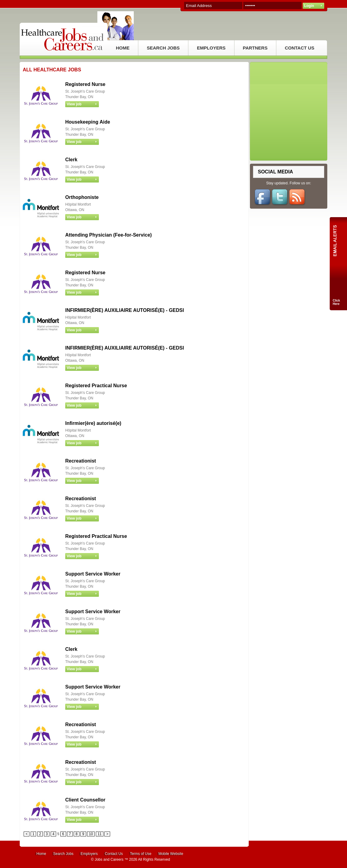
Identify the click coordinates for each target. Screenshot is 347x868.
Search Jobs (63, 854)
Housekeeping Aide (88, 122)
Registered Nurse (85, 84)
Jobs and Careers (109, 859)
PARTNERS (255, 48)
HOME (123, 48)
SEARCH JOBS (163, 48)
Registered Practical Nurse (96, 386)
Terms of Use (141, 854)
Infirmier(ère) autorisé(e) (93, 423)
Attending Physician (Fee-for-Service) (108, 235)
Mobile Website (171, 854)
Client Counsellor (85, 800)
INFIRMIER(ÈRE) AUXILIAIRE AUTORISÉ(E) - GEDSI (125, 310)
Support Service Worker (93, 574)
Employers (89, 854)
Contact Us (114, 854)
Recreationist (81, 461)
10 (91, 834)
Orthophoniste (82, 197)
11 (100, 834)
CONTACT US (300, 48)
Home (41, 854)
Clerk (71, 160)
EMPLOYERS (211, 48)
